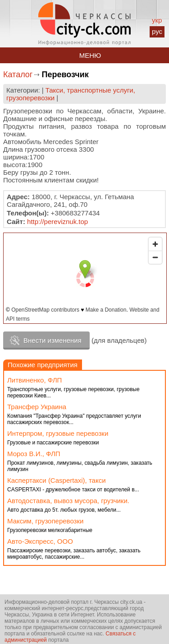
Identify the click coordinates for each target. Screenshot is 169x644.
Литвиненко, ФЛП (34, 380)
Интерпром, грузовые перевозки (58, 433)
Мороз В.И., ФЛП (34, 454)
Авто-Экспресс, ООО (40, 541)
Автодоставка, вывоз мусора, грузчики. (68, 501)
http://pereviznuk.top (57, 222)
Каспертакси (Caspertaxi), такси (57, 480)
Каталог (18, 75)
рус (157, 31)
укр (157, 20)
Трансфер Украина (37, 407)
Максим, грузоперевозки (45, 521)
